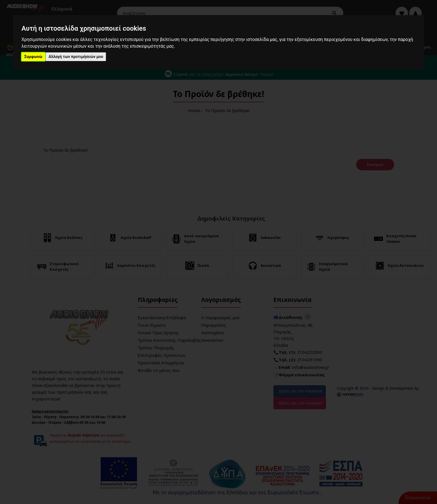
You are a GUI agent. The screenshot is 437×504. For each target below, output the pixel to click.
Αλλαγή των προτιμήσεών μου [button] (76, 57)
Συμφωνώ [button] (33, 57)
